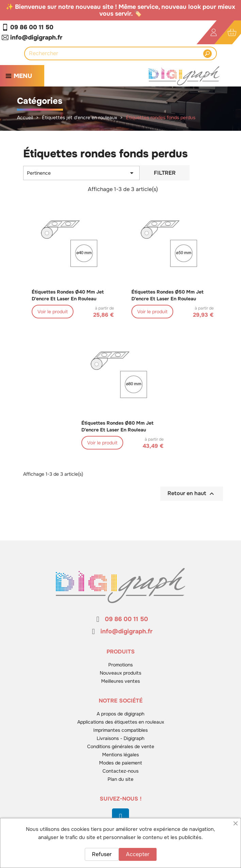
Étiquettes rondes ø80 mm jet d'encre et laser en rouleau (117, 426)
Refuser (102, 854)
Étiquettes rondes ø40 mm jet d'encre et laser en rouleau (68, 295)
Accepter (138, 854)
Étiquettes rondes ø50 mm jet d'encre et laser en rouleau (167, 295)
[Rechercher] (116, 53)
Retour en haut (192, 494)
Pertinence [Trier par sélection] (81, 173)
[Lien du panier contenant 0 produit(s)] (232, 33)
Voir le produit (53, 312)
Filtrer (165, 173)
